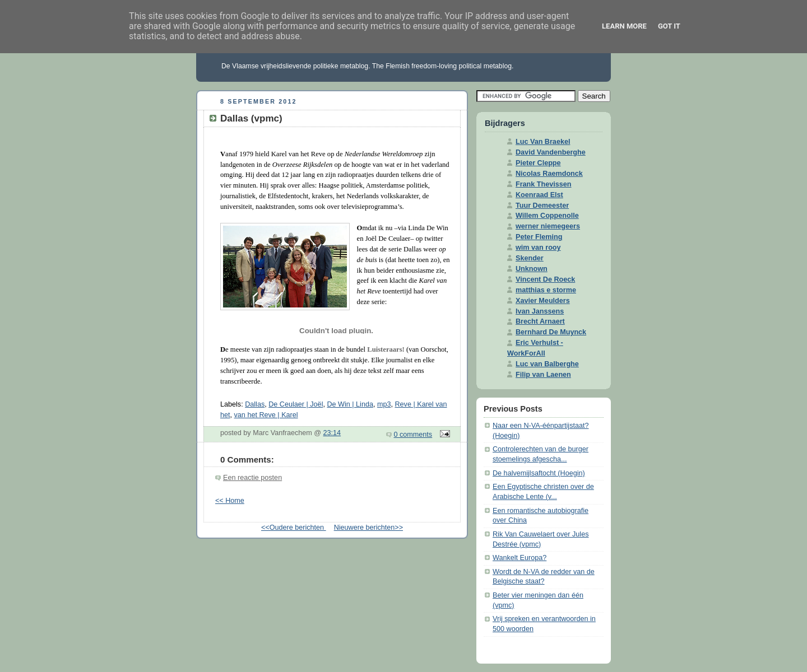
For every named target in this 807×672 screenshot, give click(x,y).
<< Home (230, 501)
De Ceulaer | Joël (296, 404)
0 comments (413, 435)
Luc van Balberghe (547, 364)
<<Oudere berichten (294, 528)
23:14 (332, 433)
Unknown (532, 269)
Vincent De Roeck (545, 279)
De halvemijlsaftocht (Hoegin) (539, 473)
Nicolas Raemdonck (549, 174)
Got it (669, 26)
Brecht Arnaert (540, 321)
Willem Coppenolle (547, 216)
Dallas (255, 404)
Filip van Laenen (543, 375)
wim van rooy (538, 248)
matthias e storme (546, 290)
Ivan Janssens (540, 311)
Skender (530, 258)
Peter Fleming (539, 237)
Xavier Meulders (543, 301)
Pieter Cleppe (538, 163)
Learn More (624, 26)
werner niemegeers (548, 226)
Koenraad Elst (539, 195)
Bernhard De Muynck (551, 332)
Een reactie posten (252, 478)
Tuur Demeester (542, 206)
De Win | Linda (350, 404)
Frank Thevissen (544, 184)
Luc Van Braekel (543, 142)
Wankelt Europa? (520, 558)
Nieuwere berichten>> (368, 528)
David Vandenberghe (551, 152)
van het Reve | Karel (266, 415)
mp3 (384, 404)
